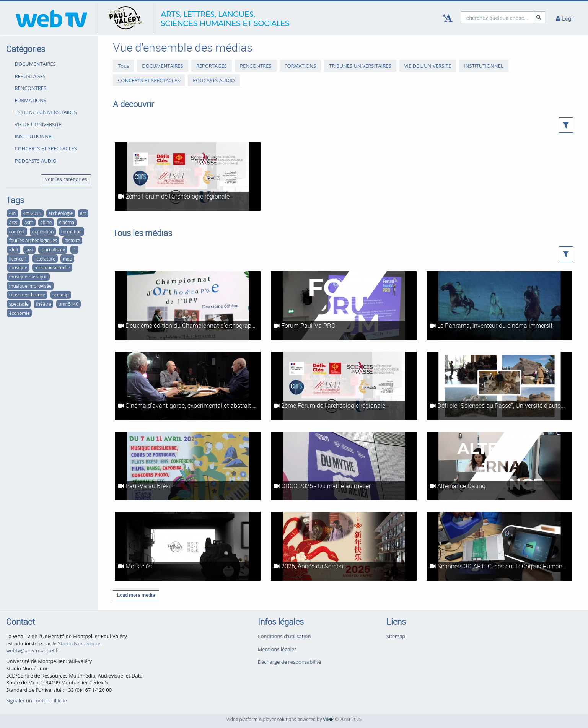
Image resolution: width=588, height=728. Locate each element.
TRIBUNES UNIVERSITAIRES (46, 112)
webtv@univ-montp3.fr (33, 650)
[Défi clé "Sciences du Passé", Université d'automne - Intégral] (499, 386)
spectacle (19, 304)
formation (72, 231)
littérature (45, 259)
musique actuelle (52, 267)
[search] (497, 17)
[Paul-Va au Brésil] (188, 466)
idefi (14, 249)
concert (17, 231)
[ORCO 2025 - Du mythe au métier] (344, 466)
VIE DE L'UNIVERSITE (38, 124)
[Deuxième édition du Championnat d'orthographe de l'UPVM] (188, 306)
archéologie (61, 213)
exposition (43, 231)
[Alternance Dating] (499, 466)
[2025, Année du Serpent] (344, 546)
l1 (74, 249)
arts (13, 222)
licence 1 (18, 259)
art (83, 213)
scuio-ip (61, 295)
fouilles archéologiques (33, 240)
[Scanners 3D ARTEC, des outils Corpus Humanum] (499, 546)
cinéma (67, 222)
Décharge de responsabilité (290, 662)
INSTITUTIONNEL (34, 136)
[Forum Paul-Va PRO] (344, 306)
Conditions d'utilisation (284, 636)
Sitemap (396, 636)
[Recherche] (539, 17)
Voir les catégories (66, 179)
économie (20, 313)
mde (68, 259)
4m (13, 213)
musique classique (28, 277)
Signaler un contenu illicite (37, 700)
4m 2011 (32, 213)
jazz (29, 249)
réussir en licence (27, 295)
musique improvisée (30, 286)
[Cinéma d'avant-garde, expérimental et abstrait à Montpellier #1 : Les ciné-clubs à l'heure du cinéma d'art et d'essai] (188, 386)
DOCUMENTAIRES (35, 64)
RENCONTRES (31, 88)
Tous (123, 66)
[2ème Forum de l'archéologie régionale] (188, 177)
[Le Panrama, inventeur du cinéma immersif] (499, 306)
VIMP (328, 719)
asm (29, 222)
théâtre (44, 304)
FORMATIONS (31, 100)
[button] (566, 125)
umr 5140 (69, 304)
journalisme (53, 249)
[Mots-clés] (188, 546)
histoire (72, 240)
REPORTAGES (30, 76)
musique (18, 267)
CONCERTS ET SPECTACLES (46, 148)
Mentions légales (277, 649)
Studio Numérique (79, 643)
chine (46, 222)
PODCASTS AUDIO (36, 161)
